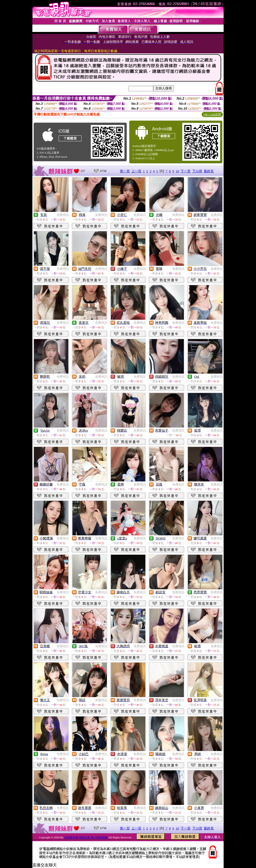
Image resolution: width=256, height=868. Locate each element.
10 (177, 171)
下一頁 (185, 171)
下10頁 (197, 171)
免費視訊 (63, 215)
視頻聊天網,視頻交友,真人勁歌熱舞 (86, 837)
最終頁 (209, 171)
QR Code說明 (212, 114)
